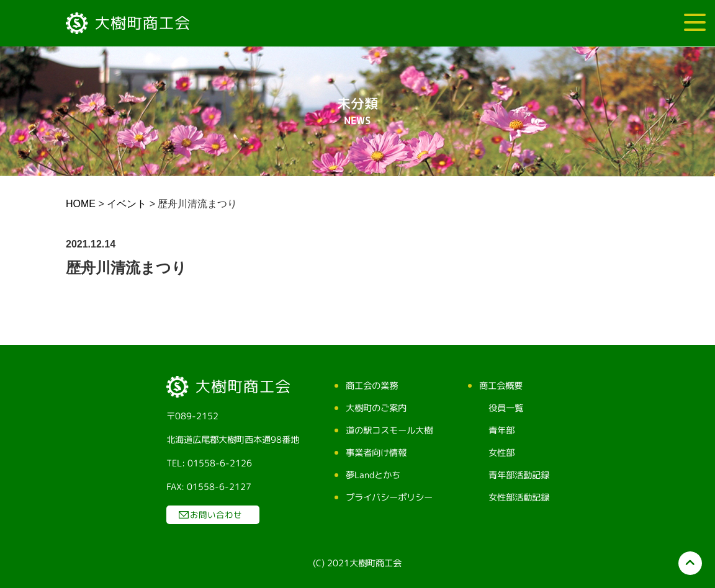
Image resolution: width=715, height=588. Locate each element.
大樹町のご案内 (375, 408)
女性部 (501, 453)
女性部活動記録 (518, 497)
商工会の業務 (371, 386)
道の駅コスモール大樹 (389, 430)
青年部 (501, 430)
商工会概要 (500, 386)
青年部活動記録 (518, 475)
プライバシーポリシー (389, 497)
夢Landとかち (372, 475)
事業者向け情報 (375, 453)
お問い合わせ (215, 514)
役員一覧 (505, 408)
